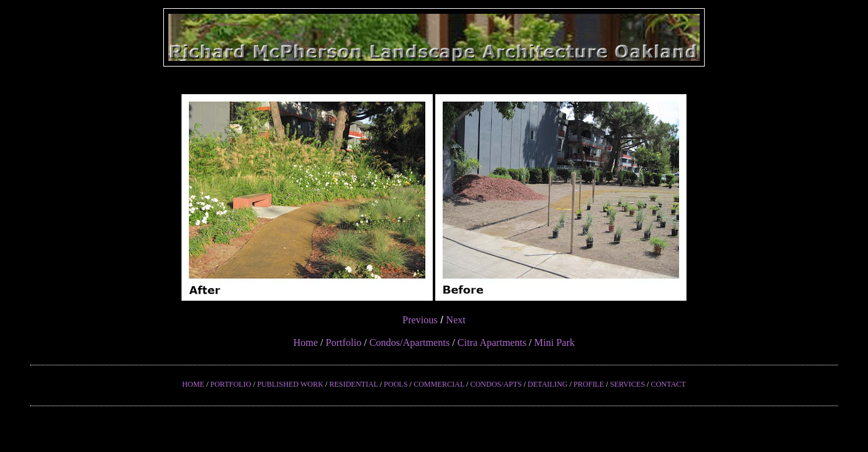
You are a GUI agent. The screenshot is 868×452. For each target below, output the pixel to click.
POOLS (396, 384)
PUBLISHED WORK (290, 384)
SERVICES (627, 384)
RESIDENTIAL (354, 384)
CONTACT (668, 384)
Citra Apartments (492, 342)
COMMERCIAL (439, 384)
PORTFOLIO (231, 384)
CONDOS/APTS (496, 384)
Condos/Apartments (410, 342)
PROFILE (589, 384)
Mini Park (555, 342)
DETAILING (548, 384)
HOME (193, 384)
